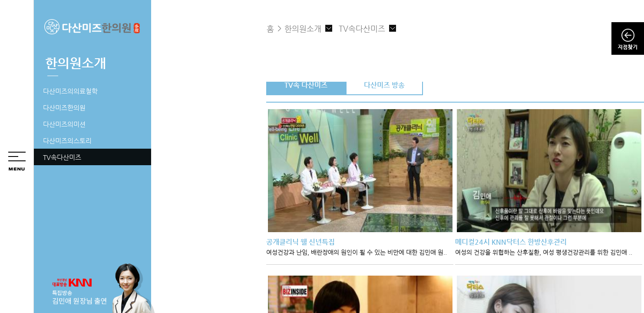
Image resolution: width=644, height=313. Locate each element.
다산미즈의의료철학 (70, 91)
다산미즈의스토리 (67, 141)
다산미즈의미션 (64, 124)
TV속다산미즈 (62, 157)
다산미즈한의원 (64, 108)
